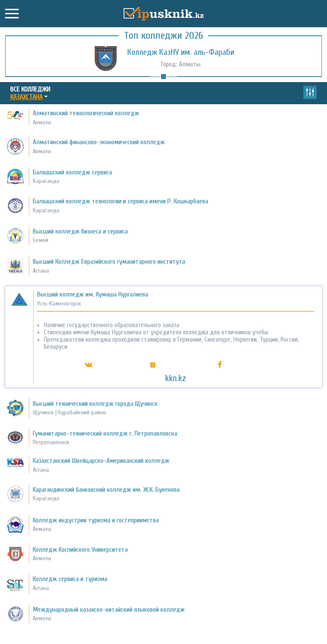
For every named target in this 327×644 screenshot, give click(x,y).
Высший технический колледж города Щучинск (95, 404)
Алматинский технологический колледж (86, 113)
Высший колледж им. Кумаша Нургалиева (93, 294)
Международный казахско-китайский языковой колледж (109, 610)
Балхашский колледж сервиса (72, 172)
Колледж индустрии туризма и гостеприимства (96, 520)
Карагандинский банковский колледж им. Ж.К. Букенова (106, 490)
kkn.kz (176, 378)
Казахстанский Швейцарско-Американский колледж (101, 461)
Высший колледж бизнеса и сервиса (80, 231)
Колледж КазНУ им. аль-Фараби (181, 52)
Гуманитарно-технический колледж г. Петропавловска (105, 433)
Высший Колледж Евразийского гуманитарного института (109, 262)
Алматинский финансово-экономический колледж (99, 142)
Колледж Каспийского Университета (80, 550)
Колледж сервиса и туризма (70, 579)
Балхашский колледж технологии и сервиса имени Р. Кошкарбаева (120, 201)
